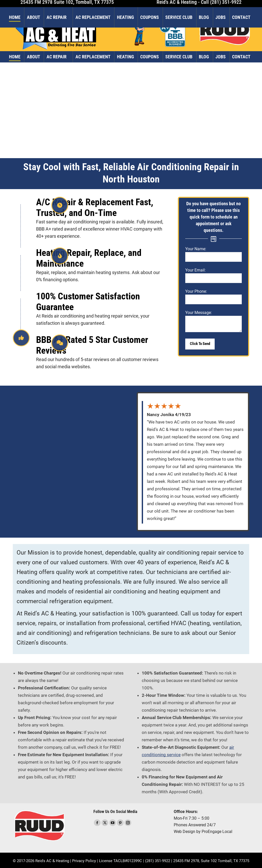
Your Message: (199, 313)
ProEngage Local (217, 832)
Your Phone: (196, 291)
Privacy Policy (84, 861)
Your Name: (196, 249)
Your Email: (195, 270)
